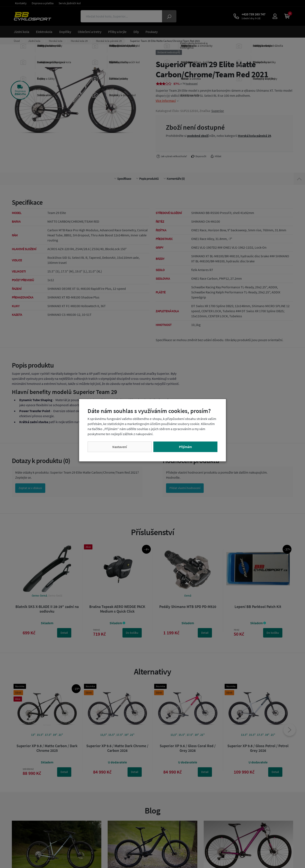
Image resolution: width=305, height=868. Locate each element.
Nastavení (120, 447)
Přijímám (185, 447)
